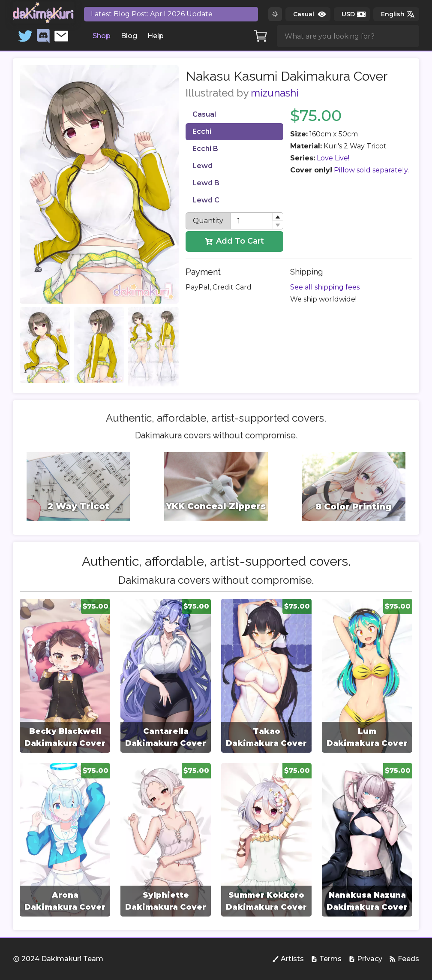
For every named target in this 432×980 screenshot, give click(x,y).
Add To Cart (234, 241)
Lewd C (206, 200)
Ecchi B (205, 149)
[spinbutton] (257, 221)
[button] (278, 217)
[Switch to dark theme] (275, 14)
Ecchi (202, 131)
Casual (204, 114)
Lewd (202, 166)
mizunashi (274, 93)
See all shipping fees (325, 287)
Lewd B (206, 183)
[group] (65, 676)
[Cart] (261, 36)
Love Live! (333, 158)
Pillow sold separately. (371, 170)
